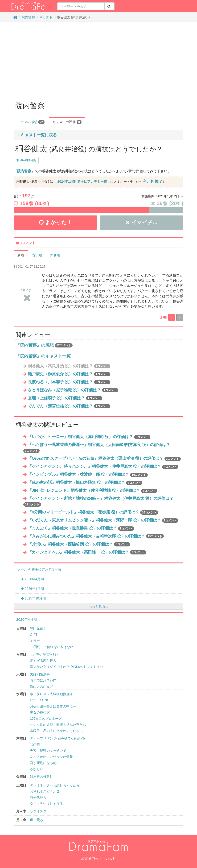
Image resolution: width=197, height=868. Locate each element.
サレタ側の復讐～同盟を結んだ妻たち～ (60, 725)
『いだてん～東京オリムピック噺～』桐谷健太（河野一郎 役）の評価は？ (103, 520)
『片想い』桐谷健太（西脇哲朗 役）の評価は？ (79, 544)
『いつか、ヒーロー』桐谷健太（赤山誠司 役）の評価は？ (89, 437)
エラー (35, 641)
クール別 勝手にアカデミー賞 (39, 569)
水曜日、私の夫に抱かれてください (56, 731)
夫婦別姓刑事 (40, 674)
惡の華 (35, 744)
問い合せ (109, 858)
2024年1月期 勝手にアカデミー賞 (82, 182)
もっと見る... (98, 606)
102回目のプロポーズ (46, 719)
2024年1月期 (26, 160)
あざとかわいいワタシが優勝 (51, 757)
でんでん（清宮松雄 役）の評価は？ (69, 406)
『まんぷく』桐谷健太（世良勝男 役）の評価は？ (81, 528)
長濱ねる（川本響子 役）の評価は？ (69, 382)
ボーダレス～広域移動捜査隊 (51, 694)
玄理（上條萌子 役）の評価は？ (65, 398)
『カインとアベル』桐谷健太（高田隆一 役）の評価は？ (87, 552)
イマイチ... (142, 222)
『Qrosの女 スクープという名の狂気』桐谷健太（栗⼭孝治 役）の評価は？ (104, 458)
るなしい (37, 769)
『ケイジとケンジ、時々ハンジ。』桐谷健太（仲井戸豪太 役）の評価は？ (103, 466)
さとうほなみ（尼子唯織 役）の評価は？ (73, 390)
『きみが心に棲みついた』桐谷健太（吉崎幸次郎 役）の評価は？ (96, 536)
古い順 (37, 255)
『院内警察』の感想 (35, 345)
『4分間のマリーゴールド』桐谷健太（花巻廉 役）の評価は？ (93, 512)
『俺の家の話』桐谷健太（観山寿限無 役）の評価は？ (85, 482)
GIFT (34, 635)
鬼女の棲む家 (40, 712)
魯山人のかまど (41, 686)
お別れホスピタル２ (45, 791)
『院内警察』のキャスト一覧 (43, 356)
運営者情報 (90, 858)
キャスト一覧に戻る (37, 135)
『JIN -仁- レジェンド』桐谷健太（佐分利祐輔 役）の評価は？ (93, 490)
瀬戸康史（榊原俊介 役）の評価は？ (69, 374)
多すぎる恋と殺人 (43, 661)
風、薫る (37, 820)
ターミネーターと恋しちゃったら (55, 785)
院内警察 (28, 17)
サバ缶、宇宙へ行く (45, 654)
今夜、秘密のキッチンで (48, 751)
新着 (21, 255)
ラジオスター (40, 811)
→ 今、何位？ (150, 181)
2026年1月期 (32, 589)
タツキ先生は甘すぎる (46, 804)
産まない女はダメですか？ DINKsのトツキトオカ (66, 667)
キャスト (46, 17)
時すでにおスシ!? (43, 680)
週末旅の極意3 (41, 777)
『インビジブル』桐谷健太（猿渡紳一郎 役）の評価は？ (88, 474)
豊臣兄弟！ (38, 628)
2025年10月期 (33, 598)
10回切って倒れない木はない (52, 647)
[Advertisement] (98, 59)
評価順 (55, 255)
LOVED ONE (40, 700)
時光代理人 (38, 798)
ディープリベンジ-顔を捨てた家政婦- (57, 738)
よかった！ (55, 222)
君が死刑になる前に (45, 763)
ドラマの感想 (31, 122)
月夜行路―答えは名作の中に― (53, 706)
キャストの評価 (67, 122)
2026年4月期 (32, 579)
